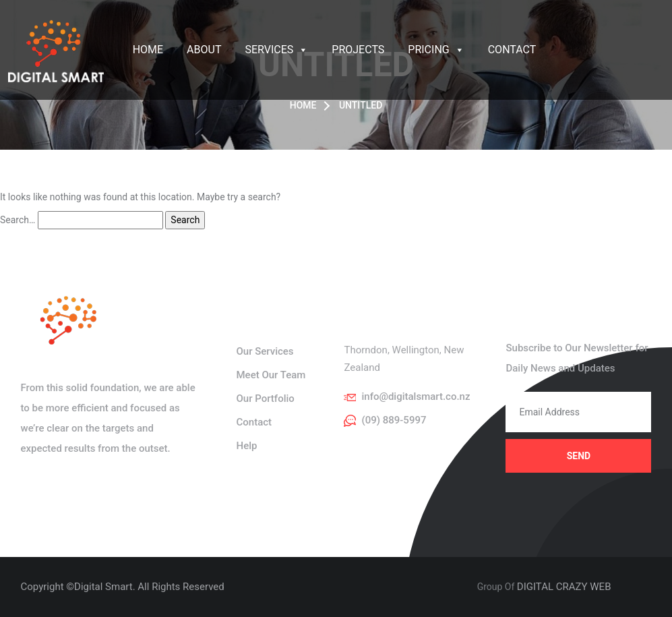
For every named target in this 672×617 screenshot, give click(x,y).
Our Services (265, 351)
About (204, 50)
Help (246, 446)
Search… (18, 220)
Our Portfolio (265, 399)
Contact (512, 50)
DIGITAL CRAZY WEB (564, 587)
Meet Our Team (271, 375)
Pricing (436, 50)
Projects (358, 50)
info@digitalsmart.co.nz (416, 396)
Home (148, 50)
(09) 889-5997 (394, 420)
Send (579, 456)
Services (276, 50)
